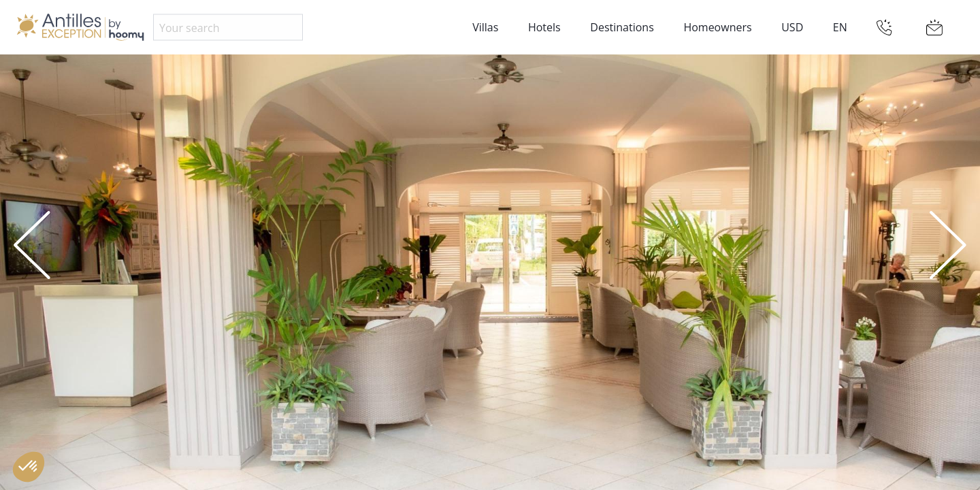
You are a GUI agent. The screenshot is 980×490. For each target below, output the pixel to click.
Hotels (544, 27)
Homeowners (717, 27)
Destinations (622, 27)
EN (840, 27)
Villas (485, 27)
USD (792, 27)
